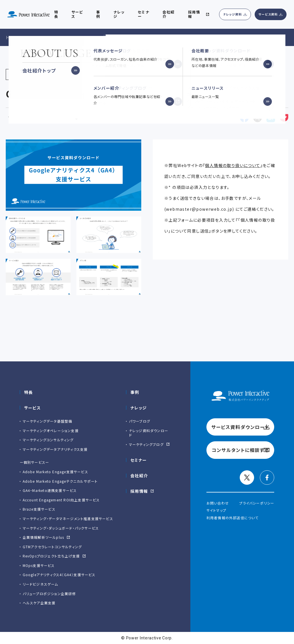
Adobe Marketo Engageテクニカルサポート (60, 481)
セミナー (139, 460)
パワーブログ (140, 421)
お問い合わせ (218, 503)
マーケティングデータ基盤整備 (48, 421)
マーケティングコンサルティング (48, 440)
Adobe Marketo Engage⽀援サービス (55, 472)
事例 (135, 392)
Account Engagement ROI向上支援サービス (61, 500)
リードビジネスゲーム (40, 584)
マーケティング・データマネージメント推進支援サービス (68, 519)
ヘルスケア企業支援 (39, 603)
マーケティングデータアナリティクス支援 (55, 449)
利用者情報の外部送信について (233, 518)
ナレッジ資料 (233, 14)
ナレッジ (119, 14)
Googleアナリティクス (88, 116)
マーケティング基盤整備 (34, 116)
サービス (77, 14)
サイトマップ (216, 510)
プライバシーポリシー (257, 503)
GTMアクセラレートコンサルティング (52, 547)
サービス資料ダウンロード (240, 427)
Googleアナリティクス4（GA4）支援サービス (59, 575)
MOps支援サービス (39, 565)
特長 (29, 392)
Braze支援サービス (39, 509)
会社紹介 (169, 14)
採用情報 (139, 491)
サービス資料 (268, 14)
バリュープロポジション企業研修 (49, 594)
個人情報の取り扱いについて (233, 165)
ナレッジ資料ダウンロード (149, 433)
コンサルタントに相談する (240, 450)
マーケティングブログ (146, 444)
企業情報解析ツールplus (43, 537)
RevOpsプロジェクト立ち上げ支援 (51, 556)
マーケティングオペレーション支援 (51, 431)
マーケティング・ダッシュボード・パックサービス (61, 528)
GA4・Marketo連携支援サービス (50, 490)
